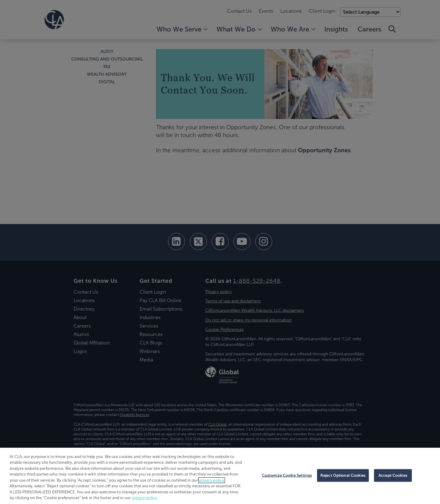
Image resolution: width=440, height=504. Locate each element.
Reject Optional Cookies (343, 475)
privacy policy (212, 480)
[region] (220, 476)
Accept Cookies (393, 475)
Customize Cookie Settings (287, 475)
